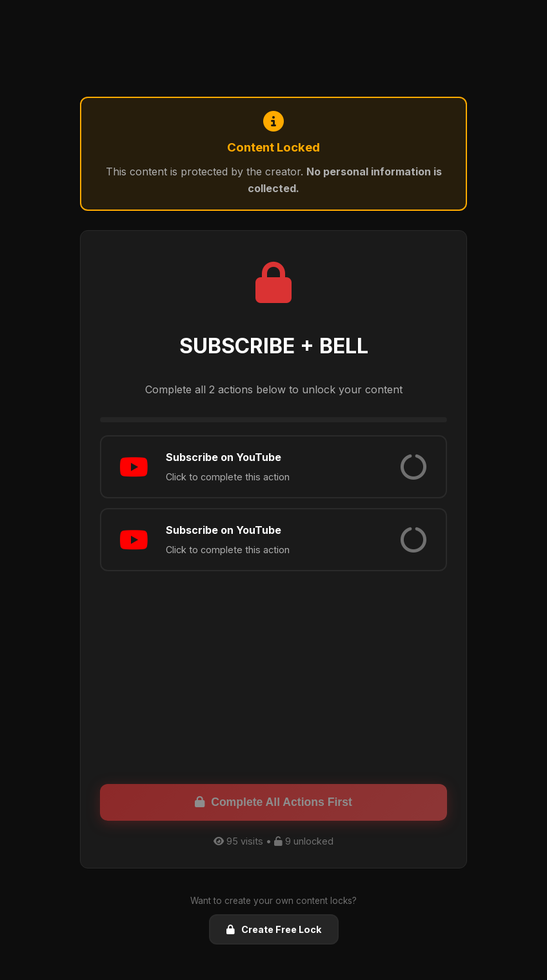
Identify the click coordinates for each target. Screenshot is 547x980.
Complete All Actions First (273, 802)
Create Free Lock (274, 929)
